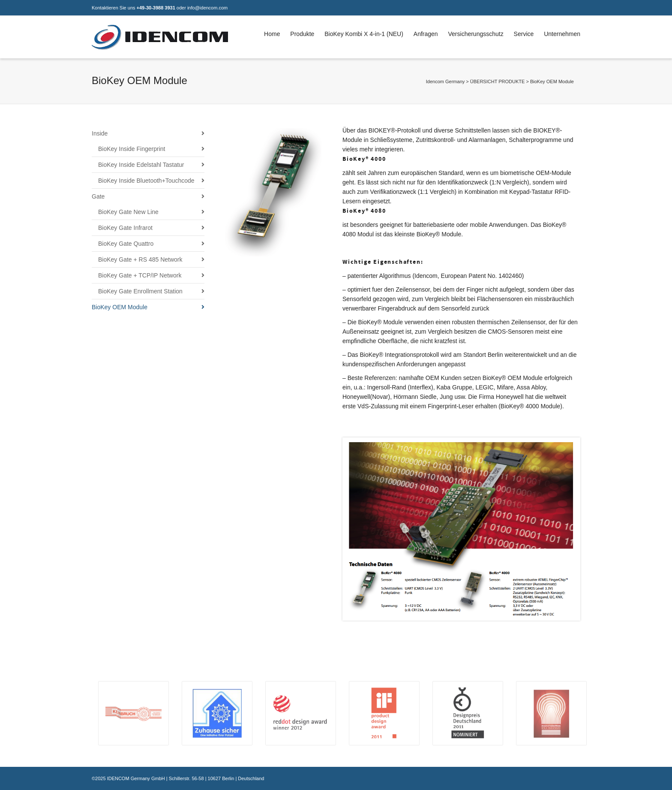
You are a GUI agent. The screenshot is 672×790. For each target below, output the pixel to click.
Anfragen (426, 34)
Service (524, 34)
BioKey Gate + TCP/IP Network (140, 275)
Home (272, 34)
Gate (98, 196)
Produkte (302, 34)
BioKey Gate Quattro (126, 244)
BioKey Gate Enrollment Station (140, 291)
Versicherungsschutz (476, 34)
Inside (100, 133)
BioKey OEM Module (120, 307)
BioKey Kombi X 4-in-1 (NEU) (364, 34)
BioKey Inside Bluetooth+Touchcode (146, 181)
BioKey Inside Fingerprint (132, 149)
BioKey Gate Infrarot (125, 228)
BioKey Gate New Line (128, 212)
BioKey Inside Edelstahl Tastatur (141, 165)
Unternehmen (562, 34)
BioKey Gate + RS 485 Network (140, 259)
